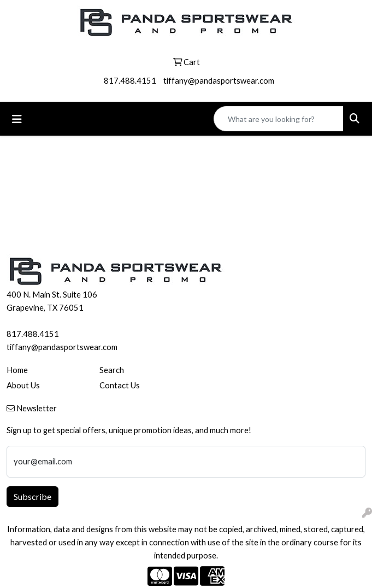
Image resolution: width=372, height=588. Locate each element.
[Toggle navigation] (17, 119)
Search (112, 370)
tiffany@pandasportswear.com (219, 81)
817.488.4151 (130, 81)
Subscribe (33, 496)
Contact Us (120, 385)
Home (17, 370)
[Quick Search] (279, 119)
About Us (23, 385)
